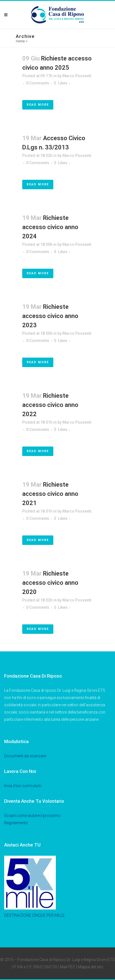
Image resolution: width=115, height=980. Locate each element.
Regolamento (16, 823)
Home (20, 41)
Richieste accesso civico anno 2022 (50, 405)
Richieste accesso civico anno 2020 (50, 583)
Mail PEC (68, 967)
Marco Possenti (77, 76)
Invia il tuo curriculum (23, 786)
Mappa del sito (91, 967)
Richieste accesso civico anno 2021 (50, 494)
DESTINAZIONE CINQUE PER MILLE (34, 915)
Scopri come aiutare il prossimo (32, 816)
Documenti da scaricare (25, 756)
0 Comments (38, 83)
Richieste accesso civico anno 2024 (50, 227)
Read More (38, 105)
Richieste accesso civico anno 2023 (50, 316)
